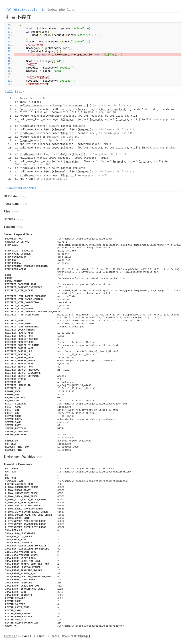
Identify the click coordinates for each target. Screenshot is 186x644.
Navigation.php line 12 (110, 154)
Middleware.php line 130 (117, 130)
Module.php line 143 (118, 133)
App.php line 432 (61, 141)
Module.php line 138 (103, 112)
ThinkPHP (10, 636)
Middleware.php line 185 (33, 164)
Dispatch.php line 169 (63, 137)
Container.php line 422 (114, 106)
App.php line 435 (94, 175)
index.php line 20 (54, 179)
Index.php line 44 (64, 10)
